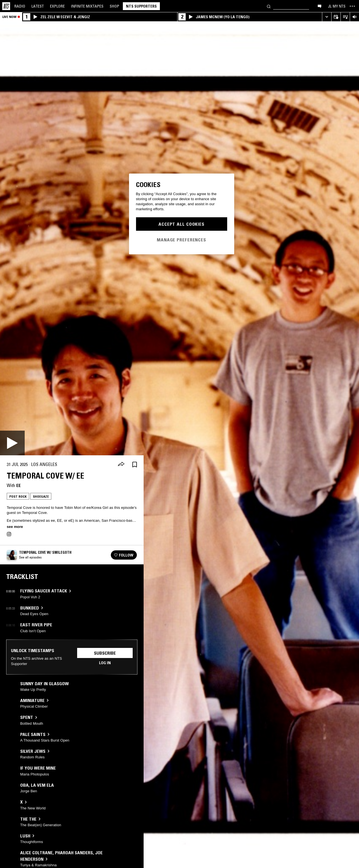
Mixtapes (87, 6)
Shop (114, 6)
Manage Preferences (181, 240)
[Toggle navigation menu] (352, 6)
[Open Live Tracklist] (345, 17)
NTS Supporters (141, 6)
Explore (57, 6)
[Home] (6, 6)
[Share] (121, 465)
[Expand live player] (327, 17)
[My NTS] (336, 6)
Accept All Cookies (181, 224)
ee (19, 485)
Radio (20, 6)
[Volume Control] (354, 17)
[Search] (269, 6)
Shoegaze (41, 496)
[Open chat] (319, 6)
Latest (38, 6)
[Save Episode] (135, 464)
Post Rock (18, 496)
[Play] (12, 443)
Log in (105, 663)
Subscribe (105, 653)
